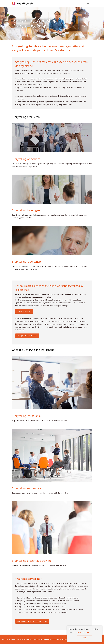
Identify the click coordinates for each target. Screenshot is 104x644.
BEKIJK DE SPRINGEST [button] (27, 336)
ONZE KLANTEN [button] (24, 311)
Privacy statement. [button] (82, 632)
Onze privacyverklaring (60, 639)
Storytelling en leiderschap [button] (32, 621)
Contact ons (37, 639)
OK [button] (85, 638)
